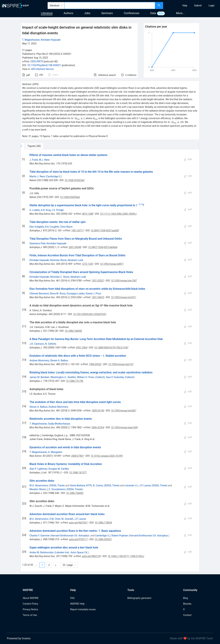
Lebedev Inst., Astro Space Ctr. (72, 552)
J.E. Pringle (58, 210)
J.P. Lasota (145, 485)
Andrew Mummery (39, 360)
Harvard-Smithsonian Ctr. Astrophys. (70, 536)
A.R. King (46, 210)
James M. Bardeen (39, 377)
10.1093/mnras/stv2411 (123, 297)
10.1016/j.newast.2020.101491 (107, 456)
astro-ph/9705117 (78, 539)
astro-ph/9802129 (91, 556)
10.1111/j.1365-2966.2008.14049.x (118, 214)
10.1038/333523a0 (74, 180)
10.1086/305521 (103, 539)
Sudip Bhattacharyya (59, 424)
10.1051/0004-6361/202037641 (90, 314)
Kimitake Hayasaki (51, 40)
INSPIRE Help (77, 604)
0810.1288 (88, 214)
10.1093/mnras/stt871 (112, 264)
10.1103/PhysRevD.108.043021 (44, 65)
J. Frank (34, 160)
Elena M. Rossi (58, 294)
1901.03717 (78, 231)
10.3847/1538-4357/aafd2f (105, 231)
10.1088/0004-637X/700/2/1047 (111, 348)
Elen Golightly (37, 227)
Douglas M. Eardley (59, 469)
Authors (68, 13)
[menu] (192, 6)
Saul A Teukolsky (115, 377)
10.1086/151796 (75, 381)
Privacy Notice (30, 609)
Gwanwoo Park (37, 243)
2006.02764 (98, 427)
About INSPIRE (31, 598)
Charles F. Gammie (39, 536)
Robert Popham (120, 536)
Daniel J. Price (93, 294)
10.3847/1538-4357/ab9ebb (103, 247)
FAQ (72, 598)
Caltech (100, 377)
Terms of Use (30, 615)
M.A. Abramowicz (39, 485)
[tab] (32, 146)
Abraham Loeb (75, 260)
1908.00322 (95, 364)
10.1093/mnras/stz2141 (121, 364)
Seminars (107, 13)
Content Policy (30, 604)
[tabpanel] (110, 360)
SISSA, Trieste (57, 485)
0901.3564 (82, 348)
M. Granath (67, 519)
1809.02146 (98, 411)
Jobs (87, 13)
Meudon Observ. (38, 489)
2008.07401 (78, 456)
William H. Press (86, 377)
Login (211, 6)
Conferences (131, 13)
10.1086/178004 (103, 523)
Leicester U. (131, 485)
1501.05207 (98, 281)
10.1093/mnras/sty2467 (123, 411)
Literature (47, 13)
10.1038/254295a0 (70, 197)
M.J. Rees (44, 160)
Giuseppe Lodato (76, 294)
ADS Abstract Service (42, 69)
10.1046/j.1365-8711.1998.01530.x (126, 556)
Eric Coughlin (52, 227)
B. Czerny (98, 485)
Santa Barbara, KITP (81, 485)
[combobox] (110, 6)
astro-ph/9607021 (78, 523)
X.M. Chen (55, 519)
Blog (185, 598)
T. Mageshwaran (31, 40)
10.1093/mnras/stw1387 (124, 281)
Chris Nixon (66, 227)
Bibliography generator (139, 598)
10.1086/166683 (75, 493)
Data (153, 13)
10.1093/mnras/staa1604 (124, 427)
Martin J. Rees (37, 176)
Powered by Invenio (19, 638)
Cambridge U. (54, 176)
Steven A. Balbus (59, 360)
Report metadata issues (83, 609)
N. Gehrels (51, 344)
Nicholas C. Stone (60, 277)
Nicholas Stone (58, 260)
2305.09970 (37, 61)
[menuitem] (185, 6)
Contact (187, 615)
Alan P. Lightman (38, 469)
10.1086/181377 (78, 473)
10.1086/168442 (73, 331)
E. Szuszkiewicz (57, 489)
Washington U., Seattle (63, 377)
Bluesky (187, 604)
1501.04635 (98, 297)
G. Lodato (35, 210)
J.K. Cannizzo (37, 344)
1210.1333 (88, 264)
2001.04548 (75, 247)
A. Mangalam (55, 452)
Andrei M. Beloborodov (42, 552)
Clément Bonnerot (39, 294)
